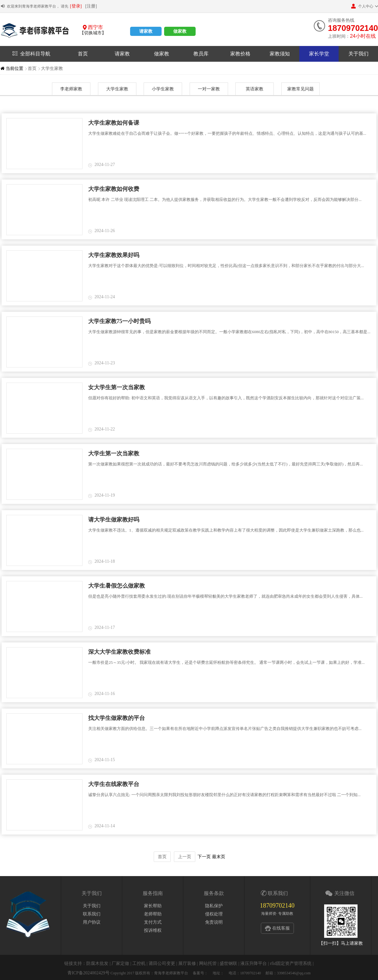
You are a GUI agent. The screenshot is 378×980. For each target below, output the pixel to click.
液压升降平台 (254, 963)
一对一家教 (209, 89)
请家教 (146, 31)
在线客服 (281, 928)
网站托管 (208, 963)
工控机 (139, 963)
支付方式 (153, 922)
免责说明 (214, 922)
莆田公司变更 (162, 963)
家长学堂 (319, 54)
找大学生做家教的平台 (117, 718)
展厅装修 (187, 963)
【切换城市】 (93, 33)
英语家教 (255, 89)
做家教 (180, 31)
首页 (83, 54)
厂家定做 (120, 963)
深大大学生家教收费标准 (119, 652)
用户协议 (92, 922)
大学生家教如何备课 (114, 123)
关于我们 (358, 54)
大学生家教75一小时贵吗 (119, 321)
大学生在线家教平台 (114, 784)
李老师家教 (71, 89)
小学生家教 (163, 89)
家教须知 (280, 54)
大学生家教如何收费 (114, 189)
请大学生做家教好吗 (114, 520)
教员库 (201, 54)
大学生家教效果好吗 (114, 255)
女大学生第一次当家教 (117, 387)
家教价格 (240, 54)
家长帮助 (153, 906)
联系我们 (92, 914)
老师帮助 (153, 914)
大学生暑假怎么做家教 (117, 586)
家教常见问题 (301, 89)
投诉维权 (153, 930)
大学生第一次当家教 (114, 453)
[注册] (91, 6)
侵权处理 (214, 914)
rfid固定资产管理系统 (291, 963)
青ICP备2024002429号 (89, 973)
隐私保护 (214, 906)
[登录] (76, 6)
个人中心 (362, 6)
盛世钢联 (228, 963)
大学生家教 (52, 68)
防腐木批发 (97, 963)
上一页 (185, 857)
